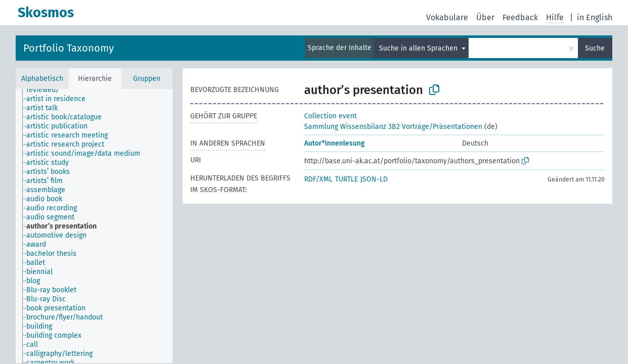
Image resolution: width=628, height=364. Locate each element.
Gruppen (147, 79)
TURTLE (346, 179)
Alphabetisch (42, 79)
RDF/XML (318, 179)
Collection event (330, 116)
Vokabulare (447, 17)
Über (485, 17)
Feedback (520, 17)
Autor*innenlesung (334, 143)
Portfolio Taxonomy (69, 48)
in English (595, 17)
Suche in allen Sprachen (419, 48)
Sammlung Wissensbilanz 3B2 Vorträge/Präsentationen (393, 127)
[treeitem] (60, 99)
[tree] (94, 226)
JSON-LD (374, 179)
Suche (595, 48)
